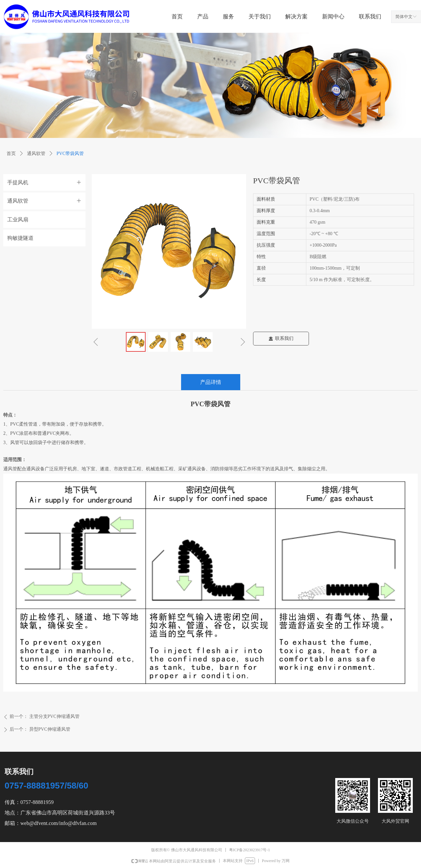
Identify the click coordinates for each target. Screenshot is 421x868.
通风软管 (36, 154)
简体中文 (404, 17)
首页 (11, 154)
